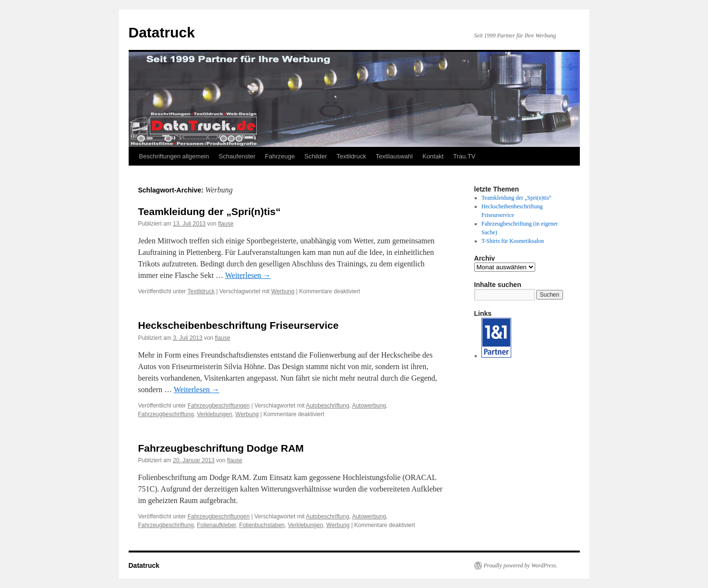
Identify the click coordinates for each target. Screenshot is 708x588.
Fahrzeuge (280, 156)
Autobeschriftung (327, 406)
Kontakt (433, 156)
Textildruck (351, 156)
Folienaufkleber (216, 525)
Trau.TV (464, 156)
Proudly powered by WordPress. (521, 565)
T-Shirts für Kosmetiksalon (513, 241)
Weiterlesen (248, 275)
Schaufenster (237, 156)
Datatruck (162, 32)
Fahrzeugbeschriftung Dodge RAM (221, 448)
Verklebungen (214, 414)
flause (226, 224)
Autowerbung (369, 406)
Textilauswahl (394, 156)
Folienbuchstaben (262, 525)
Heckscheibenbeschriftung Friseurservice (239, 325)
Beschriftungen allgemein (174, 156)
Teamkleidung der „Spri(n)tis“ (210, 211)
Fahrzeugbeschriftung (166, 414)
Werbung (283, 291)
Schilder (316, 156)
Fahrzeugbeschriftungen (219, 406)
